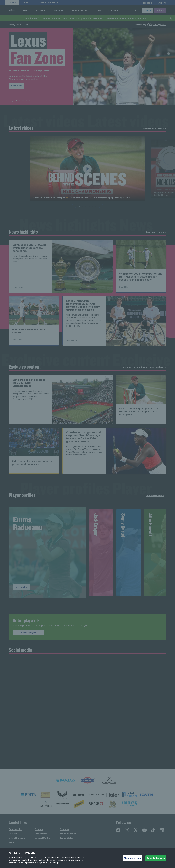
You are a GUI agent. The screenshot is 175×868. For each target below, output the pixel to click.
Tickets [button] (148, 3)
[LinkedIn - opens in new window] (162, 830)
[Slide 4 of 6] (89, 206)
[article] (87, 627)
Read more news (156, 232)
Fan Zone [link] (59, 10)
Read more (17, 86)
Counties (64, 829)
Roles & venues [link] (80, 10)
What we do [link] (113, 10)
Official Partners (17, 838)
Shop (11, 842)
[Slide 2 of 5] (20, 100)
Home (11, 25)
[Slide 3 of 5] (23, 100)
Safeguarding (15, 829)
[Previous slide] (11, 100)
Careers (13, 834)
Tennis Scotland (68, 834)
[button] (29, 10)
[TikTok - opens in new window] (153, 830)
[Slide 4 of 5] (26, 100)
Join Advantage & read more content (145, 367)
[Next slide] (35, 100)
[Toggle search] (135, 10)
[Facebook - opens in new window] (118, 830)
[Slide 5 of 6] (92, 206)
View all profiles (156, 496)
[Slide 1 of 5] (16, 100)
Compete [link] (41, 10)
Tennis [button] (12, 3)
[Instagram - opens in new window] (127, 830)
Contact (39, 829)
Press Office (41, 834)
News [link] (99, 10)
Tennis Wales (67, 838)
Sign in (147, 10)
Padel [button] (26, 3)
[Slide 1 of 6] (79, 206)
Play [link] (25, 10)
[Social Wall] (87, 713)
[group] (47, 553)
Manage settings (132, 858)
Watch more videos (154, 128)
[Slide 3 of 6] (86, 206)
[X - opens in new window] (136, 830)
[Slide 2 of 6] (83, 206)
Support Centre (42, 838)
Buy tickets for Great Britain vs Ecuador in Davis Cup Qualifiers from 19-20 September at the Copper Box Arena (86, 18)
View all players (29, 633)
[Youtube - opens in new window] (144, 830)
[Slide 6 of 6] (96, 206)
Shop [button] (162, 3)
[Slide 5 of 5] (30, 100)
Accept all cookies (156, 858)
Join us (160, 10)
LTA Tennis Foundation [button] (47, 3)
